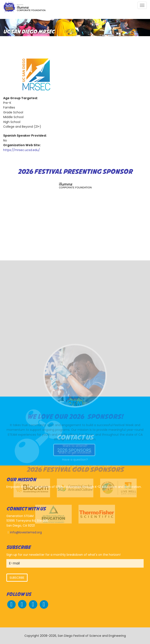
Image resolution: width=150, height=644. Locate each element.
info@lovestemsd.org (26, 532)
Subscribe (17, 578)
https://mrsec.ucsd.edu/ (22, 150)
